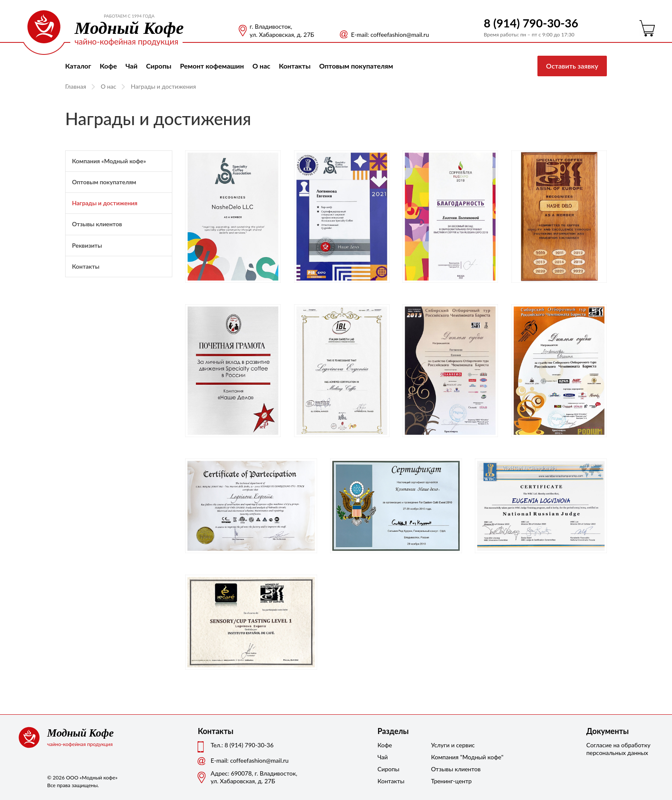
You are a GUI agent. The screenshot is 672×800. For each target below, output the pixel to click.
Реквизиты (87, 245)
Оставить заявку (572, 66)
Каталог (78, 66)
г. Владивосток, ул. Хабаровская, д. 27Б (282, 30)
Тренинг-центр (451, 781)
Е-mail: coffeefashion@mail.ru (390, 34)
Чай (132, 66)
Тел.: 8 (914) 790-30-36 (242, 745)
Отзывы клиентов (97, 224)
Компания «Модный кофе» (109, 161)
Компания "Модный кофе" (453, 757)
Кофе (108, 66)
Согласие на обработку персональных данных (618, 749)
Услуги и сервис (453, 745)
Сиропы (159, 66)
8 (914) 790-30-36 (531, 23)
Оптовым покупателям (356, 66)
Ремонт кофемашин (212, 66)
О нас (261, 66)
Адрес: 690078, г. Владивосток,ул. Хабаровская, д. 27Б (254, 777)
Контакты (295, 66)
